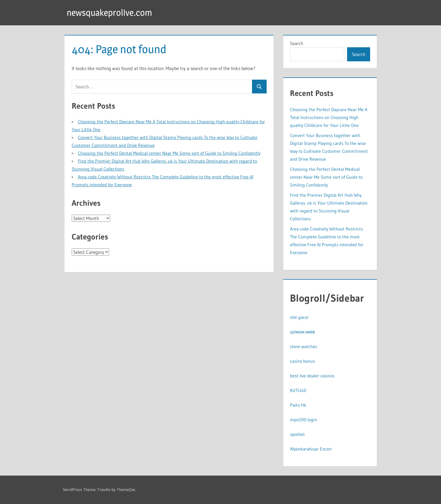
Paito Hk (298, 405)
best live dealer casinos (312, 376)
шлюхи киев (302, 332)
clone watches (303, 346)
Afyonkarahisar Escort (311, 449)
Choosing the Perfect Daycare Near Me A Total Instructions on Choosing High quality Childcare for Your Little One (329, 117)
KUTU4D (298, 390)
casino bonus (302, 361)
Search (297, 43)
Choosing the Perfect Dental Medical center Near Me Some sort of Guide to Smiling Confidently (169, 153)
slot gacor (299, 317)
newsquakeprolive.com (109, 13)
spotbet (297, 434)
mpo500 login (303, 420)
